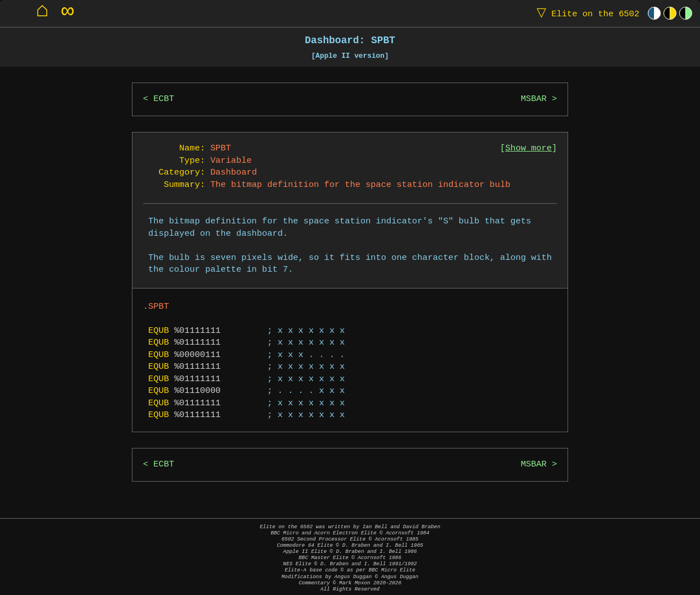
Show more (529, 148)
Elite (585, 13)
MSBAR (534, 99)
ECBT (164, 99)
